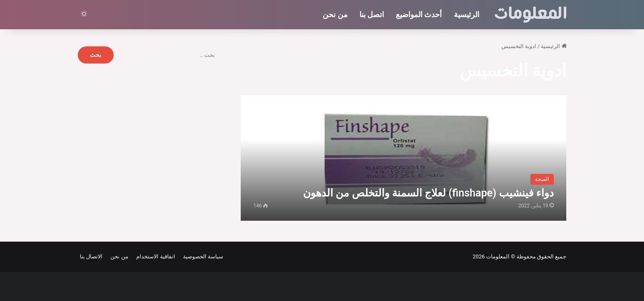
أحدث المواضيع (419, 14)
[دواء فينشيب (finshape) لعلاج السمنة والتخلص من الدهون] (403, 158)
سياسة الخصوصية (202, 256)
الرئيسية (467, 14)
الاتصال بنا (91, 256)
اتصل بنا (372, 14)
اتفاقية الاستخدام (154, 256)
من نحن (335, 14)
